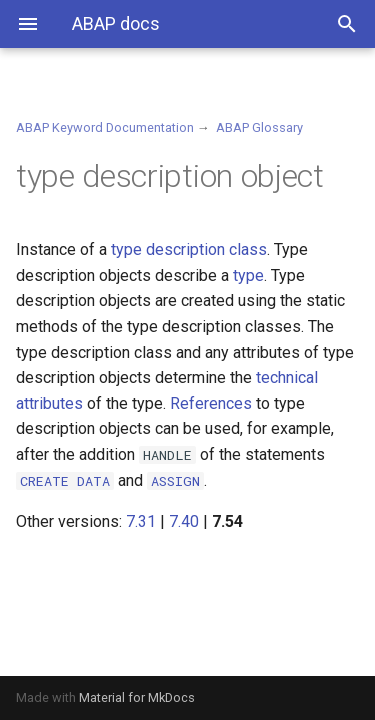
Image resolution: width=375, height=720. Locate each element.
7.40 (184, 521)
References (211, 403)
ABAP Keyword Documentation (105, 127)
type (248, 275)
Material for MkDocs (137, 697)
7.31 (141, 521)
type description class (189, 249)
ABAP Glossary (259, 127)
